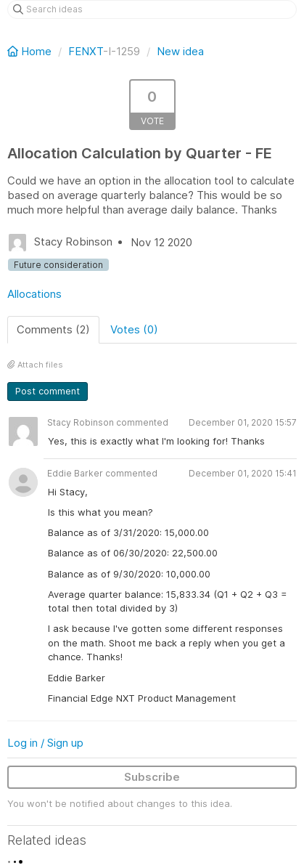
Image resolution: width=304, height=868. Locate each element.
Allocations (34, 294)
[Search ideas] (152, 9)
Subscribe (152, 777)
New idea (180, 51)
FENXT (86, 51)
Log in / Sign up (45, 743)
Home (31, 51)
